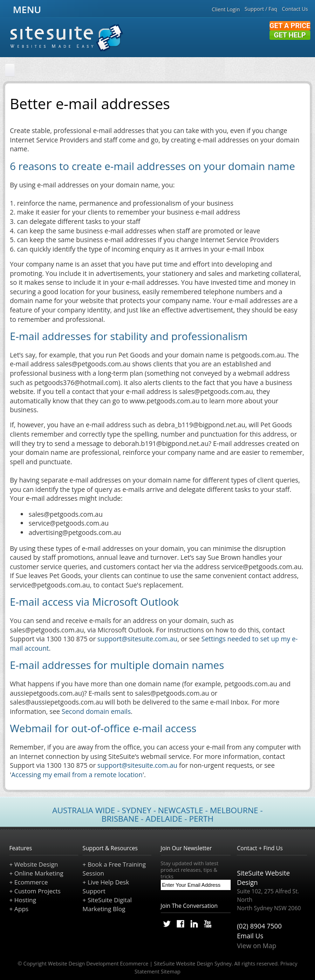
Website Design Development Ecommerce (98, 963)
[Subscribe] (225, 885)
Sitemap (171, 971)
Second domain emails (96, 711)
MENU (26, 10)
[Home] (10, 71)
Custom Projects (37, 891)
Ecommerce (31, 882)
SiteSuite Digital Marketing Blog (107, 904)
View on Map (256, 946)
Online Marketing (39, 873)
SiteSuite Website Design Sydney (193, 963)
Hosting (25, 900)
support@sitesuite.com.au (138, 639)
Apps (21, 909)
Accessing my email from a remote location (77, 775)
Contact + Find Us (260, 848)
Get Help (290, 35)
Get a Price (290, 26)
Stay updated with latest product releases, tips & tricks (196, 870)
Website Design (36, 864)
